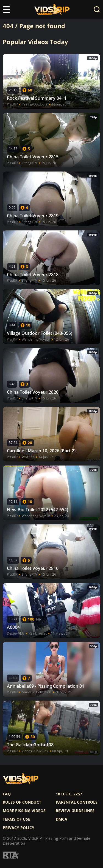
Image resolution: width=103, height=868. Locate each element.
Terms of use (16, 819)
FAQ (7, 794)
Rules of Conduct (22, 802)
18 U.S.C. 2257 (69, 794)
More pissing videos (24, 811)
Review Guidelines (75, 811)
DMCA (62, 819)
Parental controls (77, 802)
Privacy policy (19, 828)
